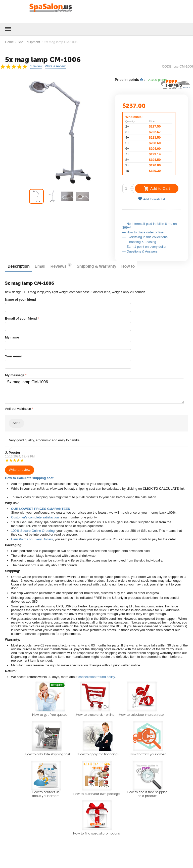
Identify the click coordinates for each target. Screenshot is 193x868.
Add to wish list (152, 199)
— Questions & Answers (140, 251)
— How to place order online (143, 232)
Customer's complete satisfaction (35, 517)
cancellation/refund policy (97, 677)
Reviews (61, 266)
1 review (36, 66)
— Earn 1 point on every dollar (144, 247)
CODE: (167, 66)
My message (15, 375)
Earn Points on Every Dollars (32, 539)
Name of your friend (20, 300)
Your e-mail (14, 356)
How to (128, 266)
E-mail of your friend (21, 318)
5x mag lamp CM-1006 (95, 391)
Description (19, 266)
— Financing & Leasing (139, 242)
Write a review (55, 66)
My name (12, 337)
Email (40, 266)
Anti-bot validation (18, 409)
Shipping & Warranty (96, 266)
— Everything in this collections (145, 237)
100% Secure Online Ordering (33, 531)
